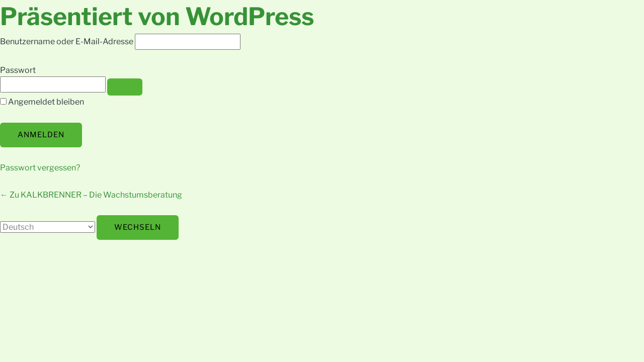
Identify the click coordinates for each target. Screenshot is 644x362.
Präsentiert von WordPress (157, 17)
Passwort (18, 70)
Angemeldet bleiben (46, 102)
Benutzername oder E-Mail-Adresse (67, 41)
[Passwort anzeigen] (125, 87)
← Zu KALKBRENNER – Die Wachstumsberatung (91, 195)
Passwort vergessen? (40, 168)
